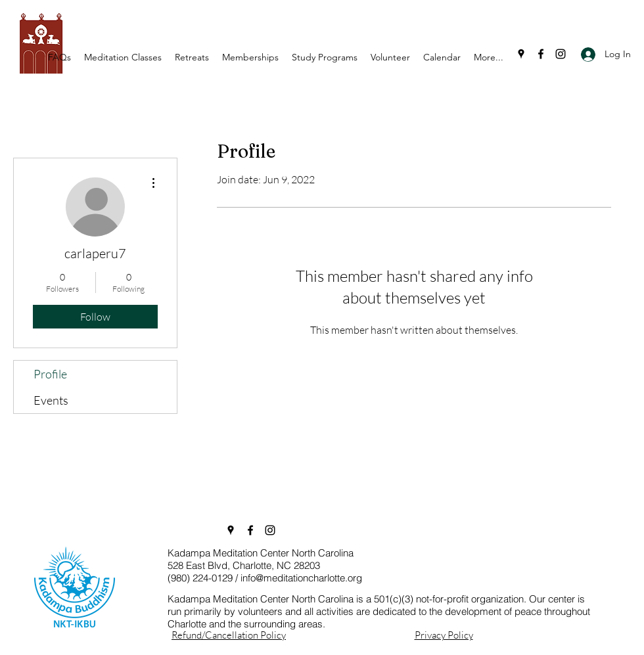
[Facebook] (541, 54)
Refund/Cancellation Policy (229, 635)
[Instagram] (561, 54)
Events (51, 400)
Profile (50, 374)
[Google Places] (521, 54)
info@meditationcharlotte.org (301, 578)
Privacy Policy (444, 635)
